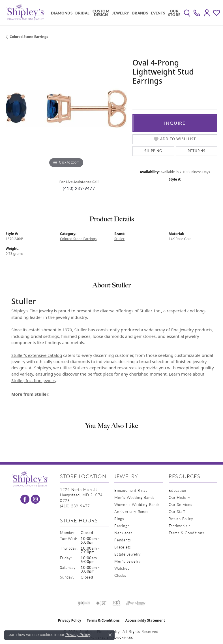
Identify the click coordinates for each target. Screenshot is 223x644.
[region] (66, 109)
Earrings (122, 526)
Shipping (153, 151)
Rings (119, 519)
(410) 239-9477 (79, 188)
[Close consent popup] (110, 635)
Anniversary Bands (131, 511)
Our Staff (177, 511)
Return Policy (181, 519)
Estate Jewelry (128, 554)
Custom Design (101, 13)
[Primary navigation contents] (114, 13)
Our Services (181, 504)
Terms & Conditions (186, 533)
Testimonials (180, 526)
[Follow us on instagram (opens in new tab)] (35, 499)
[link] (197, 13)
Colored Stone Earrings (29, 37)
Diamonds (62, 13)
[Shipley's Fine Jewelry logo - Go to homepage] (25, 13)
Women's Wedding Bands (137, 504)
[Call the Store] (75, 506)
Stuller (119, 239)
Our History (180, 497)
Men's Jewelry (127, 561)
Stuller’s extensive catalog (37, 355)
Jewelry (121, 13)
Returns (197, 151)
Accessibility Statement (145, 620)
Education (177, 490)
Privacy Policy (70, 620)
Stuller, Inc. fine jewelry (34, 380)
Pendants (123, 540)
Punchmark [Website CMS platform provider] (123, 637)
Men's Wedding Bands (134, 497)
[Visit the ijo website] (84, 603)
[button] (187, 13)
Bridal (82, 13)
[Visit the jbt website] (101, 603)
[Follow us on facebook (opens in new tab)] (25, 499)
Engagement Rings (131, 490)
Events (158, 13)
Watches (122, 568)
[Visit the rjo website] (117, 603)
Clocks (120, 575)
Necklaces (123, 533)
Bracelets (123, 547)
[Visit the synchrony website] (136, 603)
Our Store (174, 13)
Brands (140, 13)
